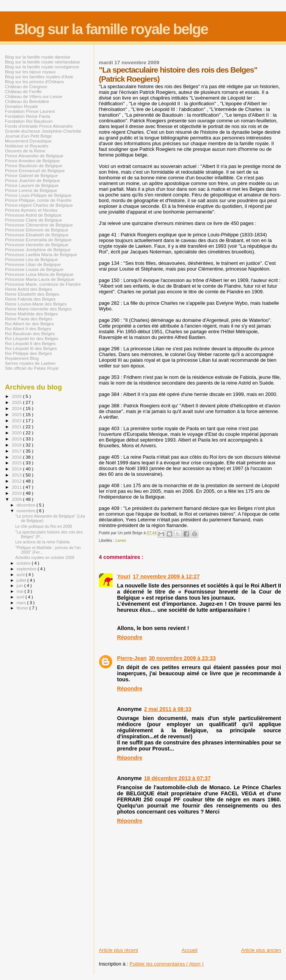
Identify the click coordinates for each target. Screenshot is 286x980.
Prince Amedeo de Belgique (32, 161)
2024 (17, 408)
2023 (17, 414)
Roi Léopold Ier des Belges (32, 338)
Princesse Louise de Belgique (34, 269)
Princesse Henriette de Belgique (37, 245)
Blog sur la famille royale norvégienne (42, 67)
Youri (124, 576)
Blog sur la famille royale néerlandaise (42, 62)
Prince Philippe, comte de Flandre (38, 200)
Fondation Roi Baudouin (29, 121)
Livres (121, 541)
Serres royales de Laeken (30, 363)
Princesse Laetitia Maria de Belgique (41, 254)
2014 (17, 469)
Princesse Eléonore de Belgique (37, 230)
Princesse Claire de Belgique (33, 220)
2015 (17, 463)
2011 (17, 487)
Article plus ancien (261, 950)
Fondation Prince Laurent (30, 111)
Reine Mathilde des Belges (31, 314)
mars (22, 603)
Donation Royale (21, 106)
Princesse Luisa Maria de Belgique (39, 274)
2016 (17, 457)
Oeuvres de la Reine (25, 151)
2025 (17, 402)
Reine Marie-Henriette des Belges (38, 309)
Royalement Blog (22, 358)
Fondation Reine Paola (27, 116)
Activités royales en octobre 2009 (45, 557)
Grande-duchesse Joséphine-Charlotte (43, 131)
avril (21, 597)
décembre (27, 505)
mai (21, 591)
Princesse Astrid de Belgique (33, 215)
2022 (17, 420)
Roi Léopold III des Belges (31, 348)
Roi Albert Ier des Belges (29, 324)
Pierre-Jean (132, 658)
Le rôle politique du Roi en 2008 (43, 526)
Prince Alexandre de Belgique (34, 156)
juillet (22, 580)
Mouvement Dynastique (28, 141)
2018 (17, 445)
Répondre (130, 637)
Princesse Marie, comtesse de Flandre (43, 284)
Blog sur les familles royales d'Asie (39, 77)
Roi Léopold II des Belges (30, 343)
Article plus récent (119, 950)
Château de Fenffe (23, 91)
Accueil (190, 950)
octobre (24, 563)
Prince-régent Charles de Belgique (39, 205)
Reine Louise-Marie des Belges (36, 304)
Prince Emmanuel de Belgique (35, 170)
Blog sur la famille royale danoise (38, 57)
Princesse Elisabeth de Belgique (37, 235)
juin (20, 586)
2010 (17, 493)
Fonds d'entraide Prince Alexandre (39, 126)
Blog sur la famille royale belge (111, 29)
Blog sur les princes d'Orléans (34, 82)
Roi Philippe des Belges (28, 353)
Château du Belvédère (27, 101)
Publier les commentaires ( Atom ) (166, 964)
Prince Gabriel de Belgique (31, 175)
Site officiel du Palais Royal (32, 368)
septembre (27, 569)
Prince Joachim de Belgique (32, 180)
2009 (17, 499)
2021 (17, 427)
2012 (17, 481)
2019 (17, 439)
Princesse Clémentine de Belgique (39, 225)
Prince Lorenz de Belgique (31, 190)
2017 (17, 451)
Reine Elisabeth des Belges (32, 294)
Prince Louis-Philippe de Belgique (38, 195)
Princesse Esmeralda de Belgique (38, 240)
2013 (17, 475)
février (23, 608)
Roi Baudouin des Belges (30, 333)
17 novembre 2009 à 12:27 (166, 576)
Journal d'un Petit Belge (28, 136)
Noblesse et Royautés (27, 146)
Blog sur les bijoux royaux (30, 72)
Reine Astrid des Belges (28, 289)
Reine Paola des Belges (29, 319)
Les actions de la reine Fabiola (42, 542)
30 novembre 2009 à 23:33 (182, 658)
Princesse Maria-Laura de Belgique (40, 279)
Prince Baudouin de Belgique (34, 165)
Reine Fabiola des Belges (30, 299)
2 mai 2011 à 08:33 (168, 709)
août (21, 575)
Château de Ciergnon (26, 86)
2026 (17, 396)
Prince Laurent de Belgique (32, 185)
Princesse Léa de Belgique (31, 259)
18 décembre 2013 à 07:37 (178, 778)
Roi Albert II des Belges (28, 329)
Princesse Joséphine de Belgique (38, 249)
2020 (17, 433)
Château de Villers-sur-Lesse (34, 96)
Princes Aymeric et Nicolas (31, 210)
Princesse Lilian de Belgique (33, 264)
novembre (27, 511)
